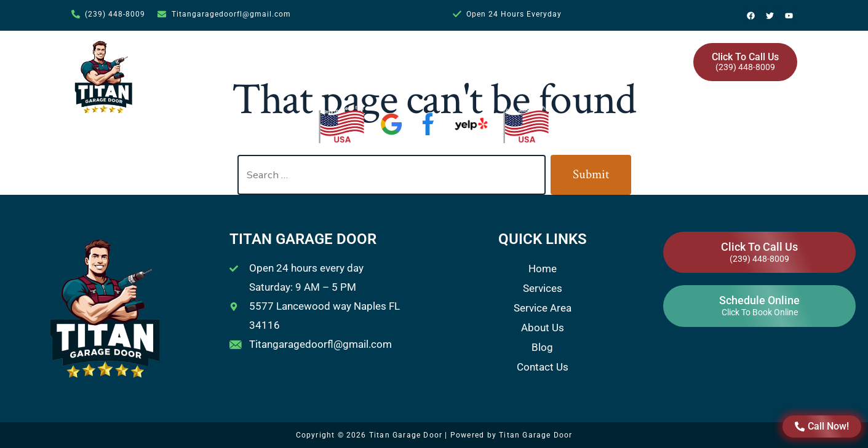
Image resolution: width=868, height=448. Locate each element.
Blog (593, 57)
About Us (542, 57)
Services (387, 57)
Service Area (468, 57)
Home (327, 57)
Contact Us (647, 57)
